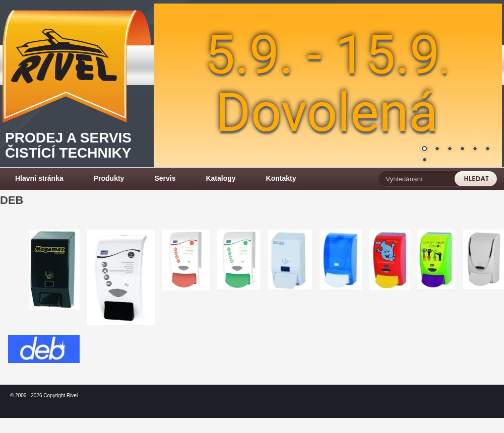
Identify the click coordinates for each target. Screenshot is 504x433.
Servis (165, 178)
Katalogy (220, 178)
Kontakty (281, 178)
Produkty (109, 178)
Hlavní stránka (39, 178)
